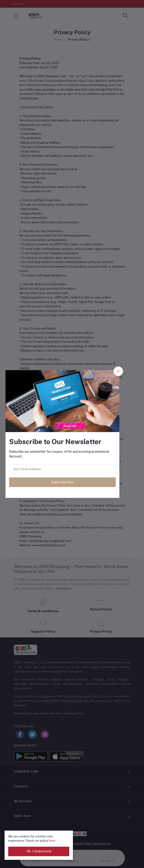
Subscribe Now (63, 482)
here (52, 841)
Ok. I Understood (39, 851)
